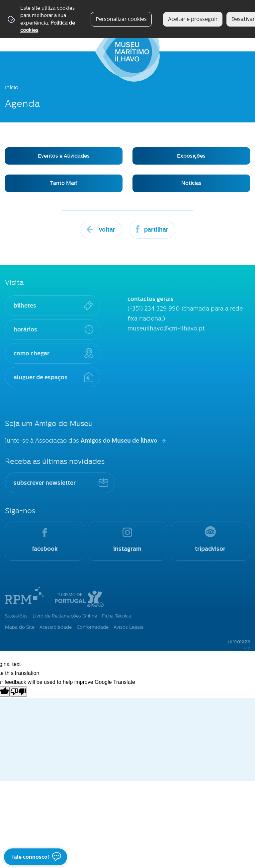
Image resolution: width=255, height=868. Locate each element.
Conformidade (93, 627)
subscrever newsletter (45, 483)
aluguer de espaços (41, 377)
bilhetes (25, 305)
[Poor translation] (18, 692)
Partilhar (156, 229)
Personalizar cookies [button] (121, 19)
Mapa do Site (20, 627)
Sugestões (16, 616)
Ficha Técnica (117, 616)
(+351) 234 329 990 (154, 309)
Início (12, 87)
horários (25, 329)
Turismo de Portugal (79, 597)
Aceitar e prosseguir (193, 19)
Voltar (107, 229)
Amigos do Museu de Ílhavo (119, 440)
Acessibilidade (56, 627)
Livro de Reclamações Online (65, 616)
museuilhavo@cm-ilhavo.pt (166, 328)
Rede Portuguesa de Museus (24, 595)
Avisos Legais (128, 627)
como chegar (32, 353)
